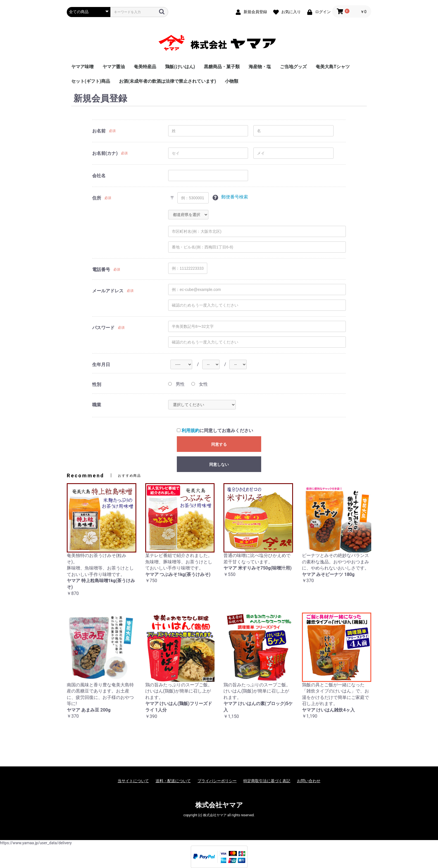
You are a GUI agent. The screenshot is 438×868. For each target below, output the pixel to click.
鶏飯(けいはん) (180, 67)
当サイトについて (133, 781)
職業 (97, 405)
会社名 (99, 176)
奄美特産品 (145, 67)
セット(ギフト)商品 (91, 81)
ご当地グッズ (293, 67)
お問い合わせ (309, 781)
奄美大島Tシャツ (333, 67)
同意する (219, 444)
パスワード (103, 328)
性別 (97, 384)
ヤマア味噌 (82, 67)
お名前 (99, 131)
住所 (97, 198)
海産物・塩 (260, 67)
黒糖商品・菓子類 (222, 67)
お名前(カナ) (105, 153)
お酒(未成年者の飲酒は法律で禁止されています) (167, 81)
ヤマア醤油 (114, 67)
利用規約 (191, 431)
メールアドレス (108, 291)
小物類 (232, 81)
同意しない (219, 464)
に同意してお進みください (215, 431)
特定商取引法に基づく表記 (267, 781)
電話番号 (101, 270)
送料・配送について (173, 781)
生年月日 (101, 365)
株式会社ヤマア (219, 805)
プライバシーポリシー (217, 781)
